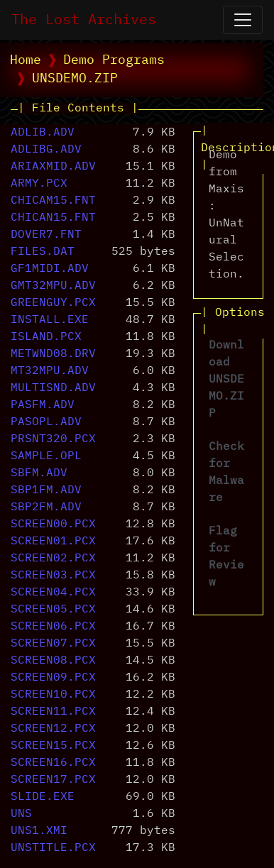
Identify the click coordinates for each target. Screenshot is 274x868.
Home (26, 60)
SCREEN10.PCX (53, 695)
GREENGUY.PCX (53, 303)
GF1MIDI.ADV (50, 269)
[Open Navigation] (243, 20)
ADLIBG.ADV (46, 150)
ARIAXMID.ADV (53, 167)
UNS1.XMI (39, 831)
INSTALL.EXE (50, 320)
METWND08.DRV (53, 354)
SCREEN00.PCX (53, 524)
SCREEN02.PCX (53, 559)
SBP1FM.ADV (46, 490)
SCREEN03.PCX (53, 576)
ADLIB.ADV (43, 133)
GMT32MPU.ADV (53, 286)
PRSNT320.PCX (53, 439)
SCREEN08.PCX (53, 661)
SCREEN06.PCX (53, 627)
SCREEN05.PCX (53, 610)
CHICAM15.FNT (53, 201)
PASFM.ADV (43, 405)
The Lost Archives (84, 20)
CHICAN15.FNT (53, 218)
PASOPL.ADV (46, 422)
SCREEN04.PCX (53, 593)
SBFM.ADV (39, 473)
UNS (21, 814)
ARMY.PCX (39, 184)
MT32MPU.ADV (50, 371)
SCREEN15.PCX (53, 746)
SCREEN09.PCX (53, 678)
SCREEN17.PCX (53, 780)
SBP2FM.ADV (46, 507)
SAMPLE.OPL (46, 456)
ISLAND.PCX (46, 337)
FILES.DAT (43, 252)
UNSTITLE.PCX (53, 848)
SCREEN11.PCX (53, 712)
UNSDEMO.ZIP (75, 79)
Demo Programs (114, 60)
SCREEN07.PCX (53, 644)
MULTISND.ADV (53, 388)
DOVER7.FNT (46, 235)
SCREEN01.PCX (53, 542)
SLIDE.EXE (43, 797)
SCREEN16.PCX (53, 763)
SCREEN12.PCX (53, 729)
